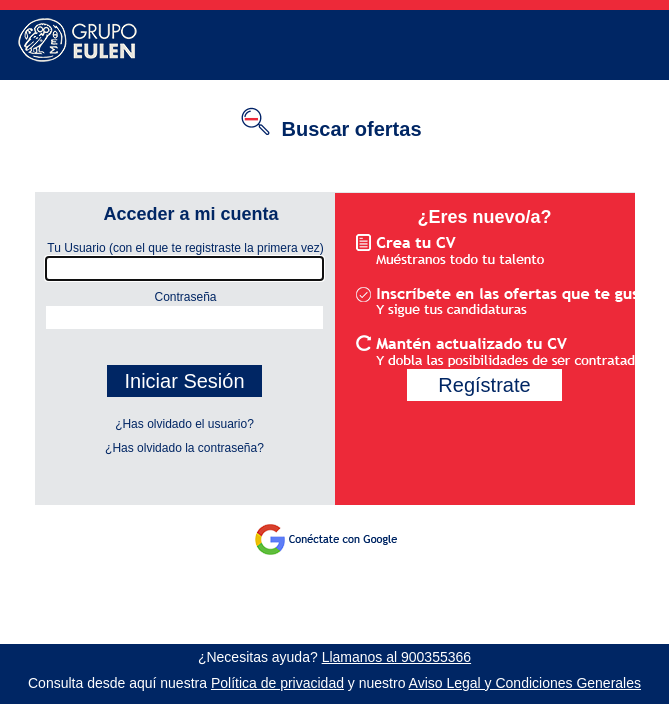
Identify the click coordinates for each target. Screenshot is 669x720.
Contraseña (126, 292)
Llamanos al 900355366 (396, 657)
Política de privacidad (277, 683)
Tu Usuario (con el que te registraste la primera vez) (179, 248)
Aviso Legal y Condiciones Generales (525, 683)
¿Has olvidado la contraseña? (184, 448)
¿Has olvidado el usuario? (184, 424)
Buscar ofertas (351, 129)
